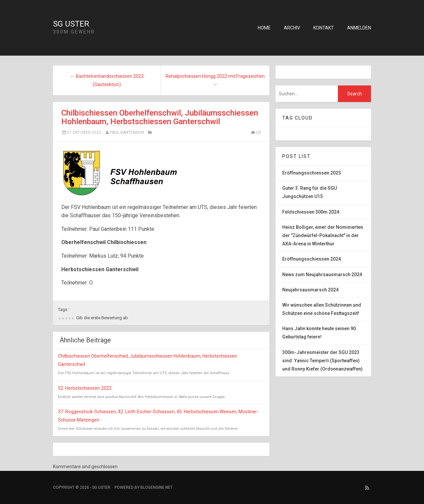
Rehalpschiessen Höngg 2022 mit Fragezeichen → (215, 80)
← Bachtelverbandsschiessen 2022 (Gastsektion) (107, 80)
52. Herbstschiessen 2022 (85, 388)
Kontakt (324, 28)
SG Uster (71, 24)
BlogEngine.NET (157, 487)
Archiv (292, 28)
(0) (256, 132)
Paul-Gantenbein (127, 132)
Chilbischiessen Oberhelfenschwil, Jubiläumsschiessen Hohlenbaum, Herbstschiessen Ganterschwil (160, 117)
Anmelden (359, 28)
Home (264, 28)
